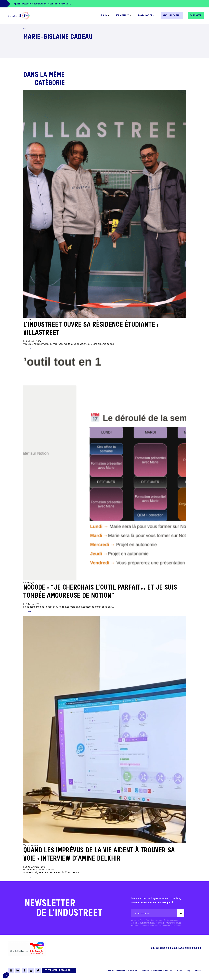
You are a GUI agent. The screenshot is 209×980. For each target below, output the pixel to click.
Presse (198, 971)
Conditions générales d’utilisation (122, 971)
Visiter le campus (172, 16)
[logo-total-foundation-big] (27, 948)
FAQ (188, 971)
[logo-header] (19, 16)
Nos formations (146, 16)
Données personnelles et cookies (157, 971)
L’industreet (122, 16)
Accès (180, 971)
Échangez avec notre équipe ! (185, 948)
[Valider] (181, 913)
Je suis (103, 16)
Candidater (196, 16)
